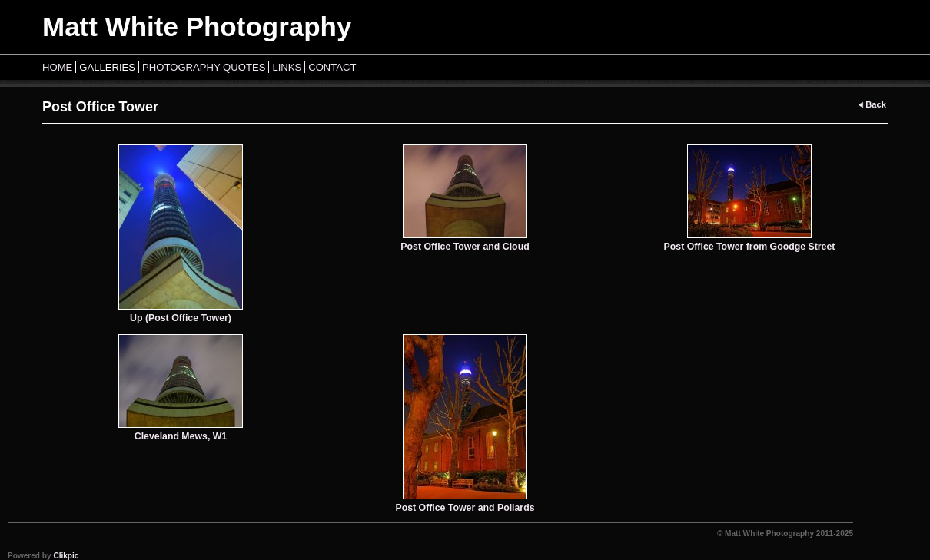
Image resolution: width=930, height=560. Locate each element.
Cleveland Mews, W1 (181, 436)
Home (57, 67)
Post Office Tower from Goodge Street (750, 247)
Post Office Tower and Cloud (465, 247)
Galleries (107, 67)
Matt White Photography (197, 27)
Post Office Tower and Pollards (465, 508)
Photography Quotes (204, 67)
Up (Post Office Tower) (181, 318)
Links (287, 67)
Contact (332, 67)
